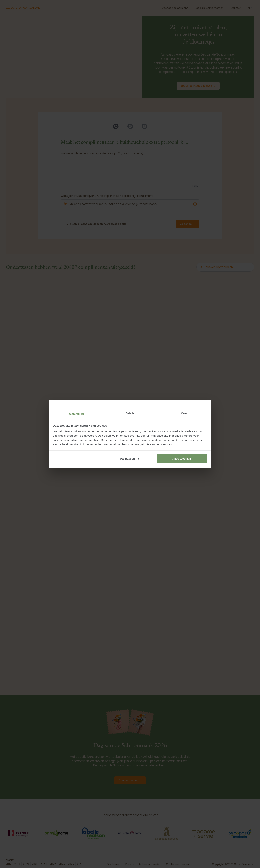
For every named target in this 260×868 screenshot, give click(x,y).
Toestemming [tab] (76, 414)
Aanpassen (130, 459)
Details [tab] (130, 413)
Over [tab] (184, 413)
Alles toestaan (182, 459)
